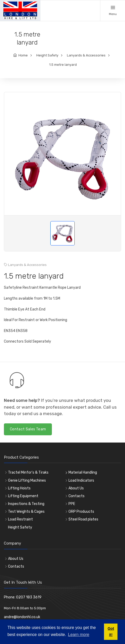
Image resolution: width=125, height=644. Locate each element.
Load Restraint (20, 519)
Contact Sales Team (28, 429)
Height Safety (47, 55)
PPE (72, 504)
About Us (76, 488)
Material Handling (83, 472)
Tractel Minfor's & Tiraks (28, 472)
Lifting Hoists (19, 488)
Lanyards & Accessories (86, 55)
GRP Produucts (81, 512)
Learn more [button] (79, 635)
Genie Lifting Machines (27, 480)
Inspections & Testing (26, 504)
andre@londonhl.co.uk (22, 617)
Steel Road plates (83, 519)
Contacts (77, 496)
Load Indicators (81, 480)
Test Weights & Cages (26, 512)
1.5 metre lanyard (63, 65)
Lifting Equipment (23, 496)
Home (23, 55)
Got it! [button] (111, 632)
